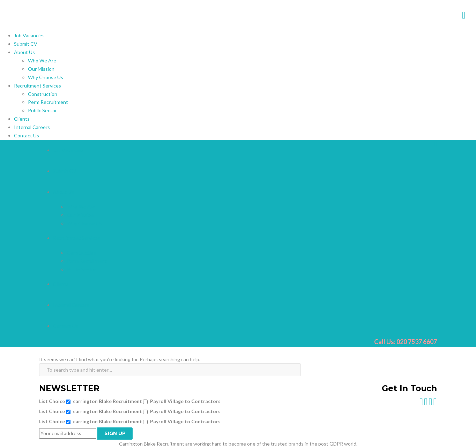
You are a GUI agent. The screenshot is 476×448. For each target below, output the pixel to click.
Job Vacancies (29, 35)
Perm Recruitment (48, 102)
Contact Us (27, 135)
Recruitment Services (38, 86)
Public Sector (42, 110)
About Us (24, 52)
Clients (22, 119)
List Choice (52, 401)
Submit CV (26, 44)
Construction (43, 94)
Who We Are (42, 60)
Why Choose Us (46, 77)
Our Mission (41, 69)
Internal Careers (32, 127)
